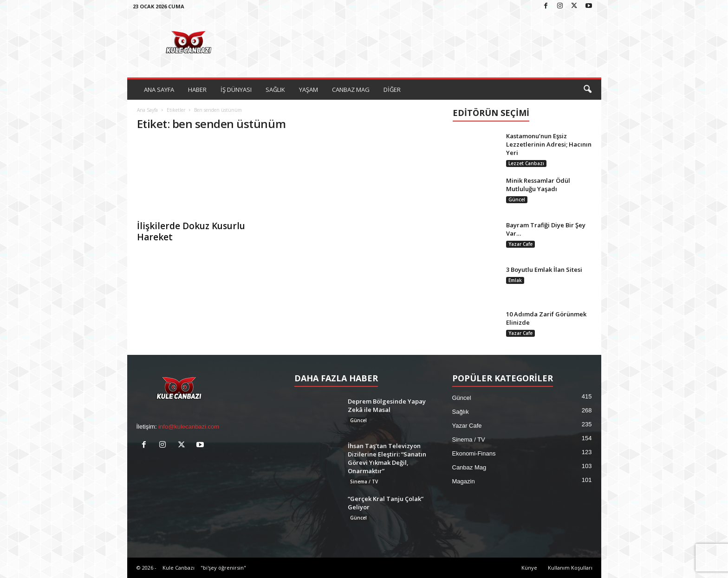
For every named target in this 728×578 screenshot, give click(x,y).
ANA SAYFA (159, 90)
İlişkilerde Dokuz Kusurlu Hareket (191, 231)
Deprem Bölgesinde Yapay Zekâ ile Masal (387, 405)
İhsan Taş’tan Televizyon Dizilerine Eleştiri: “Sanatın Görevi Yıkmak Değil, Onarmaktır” (387, 458)
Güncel (517, 199)
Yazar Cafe (520, 244)
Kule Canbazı (179, 568)
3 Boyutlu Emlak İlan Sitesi (544, 270)
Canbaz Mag (469, 467)
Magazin (464, 481)
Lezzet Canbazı (526, 163)
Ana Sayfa (147, 110)
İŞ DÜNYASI (236, 90)
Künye (529, 568)
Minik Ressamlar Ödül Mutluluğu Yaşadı (538, 185)
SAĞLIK (275, 90)
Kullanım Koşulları (570, 568)
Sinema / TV (364, 482)
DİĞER (392, 90)
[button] (587, 90)
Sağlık (461, 412)
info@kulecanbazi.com (189, 427)
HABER (197, 90)
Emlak (515, 280)
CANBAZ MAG (351, 90)
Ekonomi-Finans (474, 453)
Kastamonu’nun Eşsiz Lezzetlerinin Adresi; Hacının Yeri (549, 144)
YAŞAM (309, 90)
